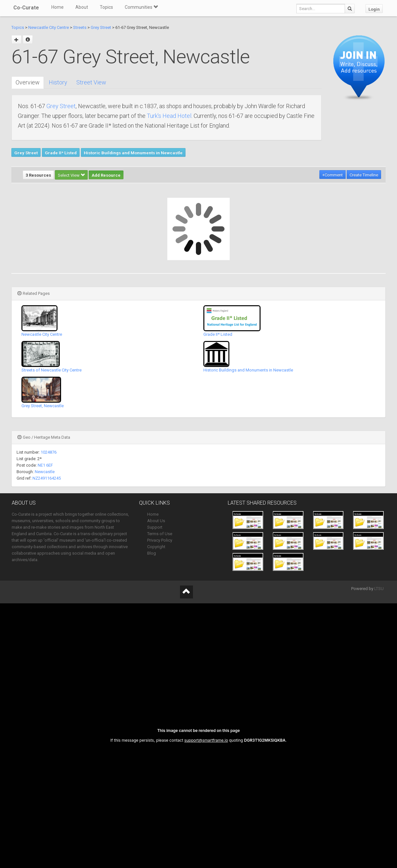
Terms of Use (160, 534)
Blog (152, 553)
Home (58, 7)
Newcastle (45, 472)
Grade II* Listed (61, 153)
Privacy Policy (160, 540)
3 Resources (38, 175)
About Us (156, 521)
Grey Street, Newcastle (43, 406)
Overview (28, 82)
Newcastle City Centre (49, 27)
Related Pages (34, 293)
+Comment (333, 175)
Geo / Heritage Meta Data (44, 437)
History (58, 82)
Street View (91, 82)
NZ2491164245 (47, 478)
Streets (80, 27)
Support (155, 527)
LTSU (379, 589)
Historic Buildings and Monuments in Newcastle (133, 153)
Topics (106, 7)
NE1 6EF (45, 465)
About (82, 7)
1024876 (49, 452)
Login (374, 9)
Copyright (156, 547)
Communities (141, 7)
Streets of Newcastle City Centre (51, 370)
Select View (71, 175)
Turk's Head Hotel (169, 116)
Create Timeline (364, 175)
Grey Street (101, 27)
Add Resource (106, 175)
